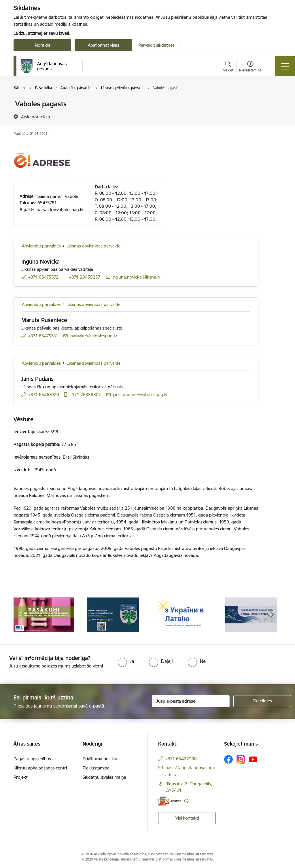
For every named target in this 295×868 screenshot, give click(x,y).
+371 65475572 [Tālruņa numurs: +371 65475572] (43, 277)
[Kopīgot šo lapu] (273, 116)
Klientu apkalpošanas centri (40, 768)
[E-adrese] (170, 801)
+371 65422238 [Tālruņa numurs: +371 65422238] (181, 759)
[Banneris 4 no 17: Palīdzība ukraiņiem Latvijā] (251, 614)
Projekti (21, 777)
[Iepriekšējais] (23, 615)
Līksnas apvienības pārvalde (93, 246)
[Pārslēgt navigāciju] (285, 66)
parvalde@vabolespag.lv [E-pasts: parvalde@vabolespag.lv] (93, 336)
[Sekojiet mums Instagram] (241, 759)
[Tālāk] (272, 615)
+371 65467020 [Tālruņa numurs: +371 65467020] (44, 395)
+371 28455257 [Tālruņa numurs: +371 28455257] (85, 277)
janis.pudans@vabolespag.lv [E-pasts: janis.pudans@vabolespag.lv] (140, 395)
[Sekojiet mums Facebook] (228, 759)
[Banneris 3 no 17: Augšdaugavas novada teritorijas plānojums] (182, 614)
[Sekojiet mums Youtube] (253, 759)
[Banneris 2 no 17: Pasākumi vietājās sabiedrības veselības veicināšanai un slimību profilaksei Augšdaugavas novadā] (113, 614)
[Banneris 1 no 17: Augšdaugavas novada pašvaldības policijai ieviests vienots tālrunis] (44, 614)
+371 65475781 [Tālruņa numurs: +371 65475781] (43, 336)
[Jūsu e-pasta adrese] (191, 701)
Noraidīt (42, 45)
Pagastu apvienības (32, 759)
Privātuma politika (100, 759)
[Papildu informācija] (186, 801)
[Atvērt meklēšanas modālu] (228, 67)
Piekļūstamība (96, 768)
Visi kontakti (187, 818)
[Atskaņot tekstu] (36, 117)
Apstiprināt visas (104, 45)
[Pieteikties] (262, 701)
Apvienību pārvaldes (41, 246)
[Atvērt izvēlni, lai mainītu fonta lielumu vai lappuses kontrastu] (250, 67)
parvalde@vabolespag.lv (60, 210)
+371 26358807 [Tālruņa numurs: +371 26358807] (85, 395)
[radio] (126, 661)
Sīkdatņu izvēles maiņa (104, 777)
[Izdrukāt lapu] (273, 102)
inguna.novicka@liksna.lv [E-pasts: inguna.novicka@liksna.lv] (136, 277)
